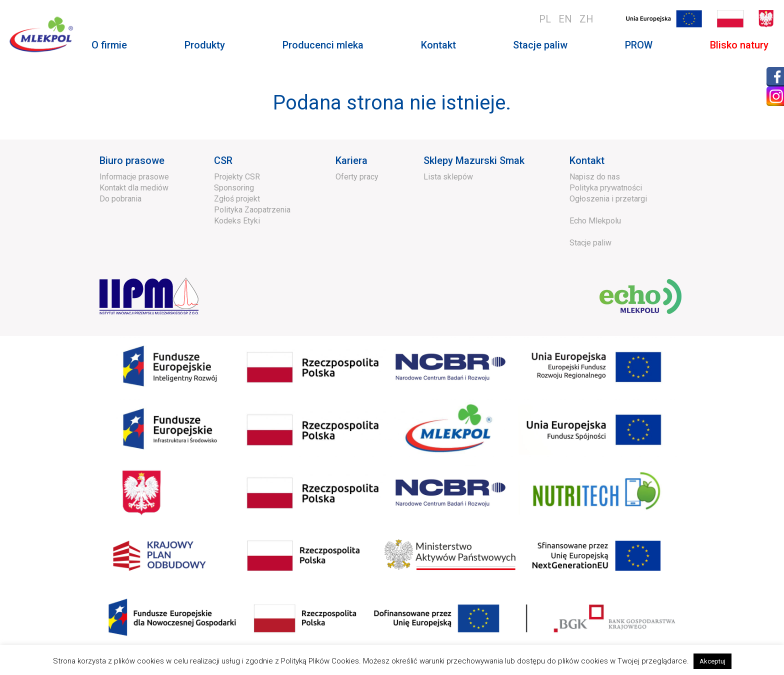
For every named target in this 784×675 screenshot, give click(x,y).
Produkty (205, 45)
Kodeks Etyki (237, 221)
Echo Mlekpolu (595, 221)
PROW (639, 45)
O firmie (109, 45)
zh (586, 19)
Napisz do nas (595, 177)
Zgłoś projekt (237, 199)
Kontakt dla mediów (134, 188)
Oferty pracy (357, 177)
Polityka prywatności (606, 188)
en (565, 19)
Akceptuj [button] (712, 661)
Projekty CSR (237, 177)
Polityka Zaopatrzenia (252, 210)
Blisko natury (739, 45)
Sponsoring (234, 188)
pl (545, 19)
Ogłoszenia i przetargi (608, 199)
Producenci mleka (323, 45)
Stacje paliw (540, 45)
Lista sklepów (448, 177)
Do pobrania (120, 199)
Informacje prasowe (134, 177)
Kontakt (438, 45)
